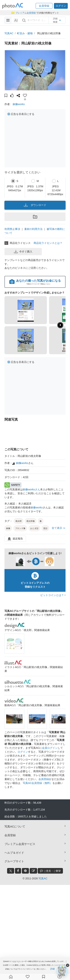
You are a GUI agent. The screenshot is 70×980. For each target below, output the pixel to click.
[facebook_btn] (18, 871)
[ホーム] (11, 977)
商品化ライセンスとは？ (48, 243)
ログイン (23, 752)
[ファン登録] (28, 977)
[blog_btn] (33, 871)
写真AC (9, 33)
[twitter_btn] (11, 871)
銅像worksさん (31, 489)
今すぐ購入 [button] (23, 252)
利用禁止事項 (12, 229)
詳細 (52, 969)
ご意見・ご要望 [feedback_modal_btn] (50, 871)
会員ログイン (50, 748)
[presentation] (60, 719)
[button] (44, 6)
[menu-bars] (8, 20)
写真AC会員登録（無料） (38, 783)
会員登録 (44, 779)
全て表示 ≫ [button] (59, 528)
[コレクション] (43, 977)
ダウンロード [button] (35, 205)
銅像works (19, 104)
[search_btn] (24, 20)
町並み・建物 (25, 33)
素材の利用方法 (33, 229)
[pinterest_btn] (25, 871)
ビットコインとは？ (53, 595)
